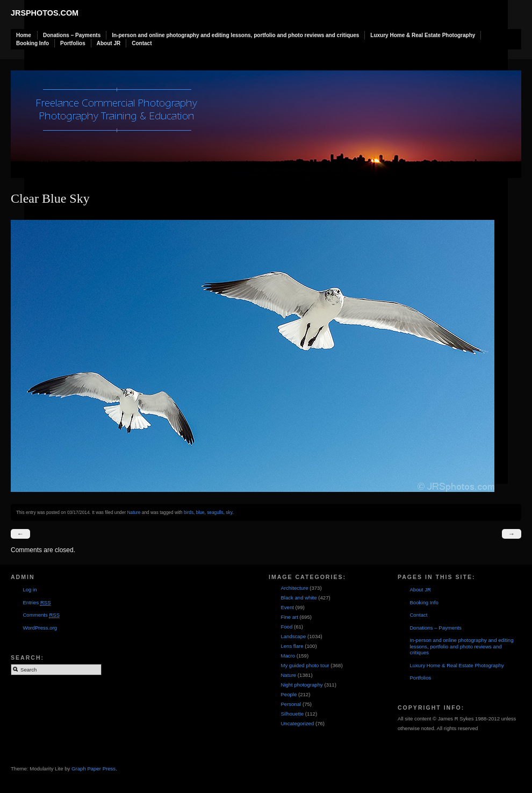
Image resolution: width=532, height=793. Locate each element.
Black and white (299, 598)
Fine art (289, 617)
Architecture (294, 588)
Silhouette (292, 714)
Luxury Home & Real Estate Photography (423, 35)
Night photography (301, 685)
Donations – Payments (72, 35)
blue (200, 512)
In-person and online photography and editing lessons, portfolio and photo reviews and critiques (235, 35)
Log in (30, 590)
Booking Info (33, 43)
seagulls (215, 512)
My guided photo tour (305, 665)
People (289, 694)
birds (189, 512)
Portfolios (73, 43)
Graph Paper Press (94, 769)
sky (229, 512)
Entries (37, 603)
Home (24, 35)
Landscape (293, 636)
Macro (288, 656)
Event (287, 607)
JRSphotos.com (45, 13)
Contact (142, 43)
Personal (291, 704)
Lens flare (292, 646)
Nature (134, 512)
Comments (41, 615)
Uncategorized (297, 723)
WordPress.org (40, 628)
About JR (109, 43)
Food (286, 627)
